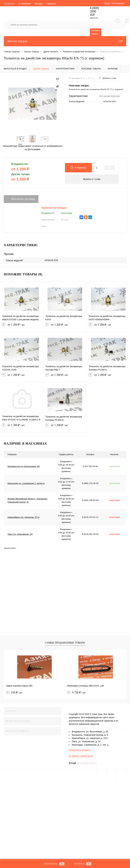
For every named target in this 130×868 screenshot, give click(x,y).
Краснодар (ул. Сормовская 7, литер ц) (26, 483)
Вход (107, 3)
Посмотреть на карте (79, 750)
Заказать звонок (96, 32)
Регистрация (118, 3)
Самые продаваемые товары (65, 643)
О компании (25, 4)
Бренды (38, 4)
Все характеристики (110, 96)
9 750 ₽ (76, 693)
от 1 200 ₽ (22, 327)
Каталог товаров (65, 41)
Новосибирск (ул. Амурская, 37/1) (23, 517)
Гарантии (51, 4)
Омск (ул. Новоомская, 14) (20, 534)
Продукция (9, 4)
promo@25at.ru (87, 763)
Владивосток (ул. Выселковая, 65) (24, 466)
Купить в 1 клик (92, 179)
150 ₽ (14, 693)
